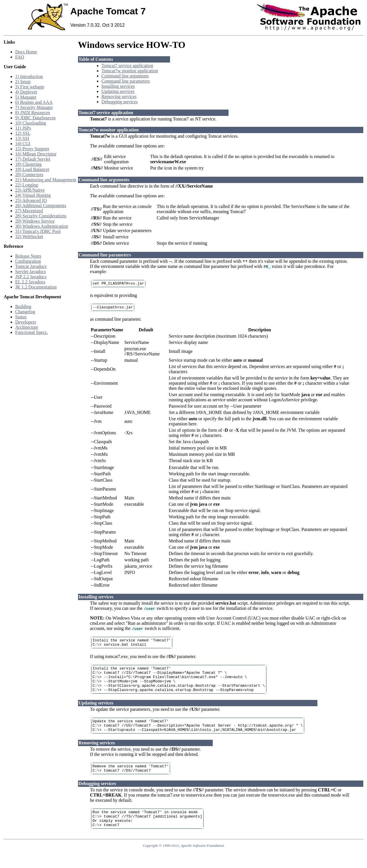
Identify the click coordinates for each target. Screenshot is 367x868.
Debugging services (120, 102)
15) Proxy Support (32, 149)
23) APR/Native (30, 190)
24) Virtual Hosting (33, 195)
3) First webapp (30, 87)
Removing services (119, 97)
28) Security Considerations (41, 216)
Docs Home (26, 52)
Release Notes (28, 256)
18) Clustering (28, 164)
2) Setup (23, 82)
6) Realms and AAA (34, 102)
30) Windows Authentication (42, 226)
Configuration (28, 261)
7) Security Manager (34, 107)
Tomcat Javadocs (31, 266)
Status (21, 317)
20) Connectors (29, 175)
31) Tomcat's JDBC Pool (38, 231)
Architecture (27, 327)
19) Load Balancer (32, 169)
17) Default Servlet (33, 159)
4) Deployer (26, 92)
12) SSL (23, 133)
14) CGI (23, 144)
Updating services (118, 91)
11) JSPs (23, 128)
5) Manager (26, 97)
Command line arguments (125, 76)
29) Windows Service (35, 221)
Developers (26, 322)
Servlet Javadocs (31, 272)
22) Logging (27, 185)
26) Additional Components (41, 206)
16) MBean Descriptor (36, 154)
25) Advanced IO (31, 200)
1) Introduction (29, 76)
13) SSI (22, 138)
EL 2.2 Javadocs (30, 282)
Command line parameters (126, 81)
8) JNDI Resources (33, 113)
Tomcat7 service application (127, 66)
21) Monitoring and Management (46, 180)
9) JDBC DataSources (35, 118)
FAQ (20, 57)
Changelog (25, 312)
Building (23, 306)
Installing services (118, 86)
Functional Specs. (32, 332)
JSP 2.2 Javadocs (31, 277)
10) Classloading (31, 123)
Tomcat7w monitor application (130, 71)
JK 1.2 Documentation (36, 287)
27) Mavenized (29, 211)
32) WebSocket (29, 237)
